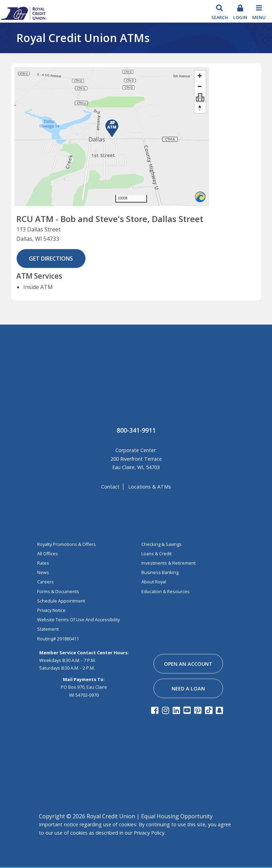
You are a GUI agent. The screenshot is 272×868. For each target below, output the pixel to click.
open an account (188, 664)
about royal (154, 582)
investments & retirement (168, 563)
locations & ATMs (150, 487)
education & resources (166, 591)
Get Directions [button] (51, 259)
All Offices (48, 554)
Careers (46, 582)
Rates (43, 563)
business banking (160, 572)
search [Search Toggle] (220, 17)
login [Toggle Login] (240, 17)
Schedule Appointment (61, 601)
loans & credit (156, 554)
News (43, 572)
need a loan (188, 689)
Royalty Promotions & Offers (67, 544)
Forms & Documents (58, 591)
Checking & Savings (162, 544)
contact (110, 487)
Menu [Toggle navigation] (259, 17)
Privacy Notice (51, 610)
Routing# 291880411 (58, 639)
